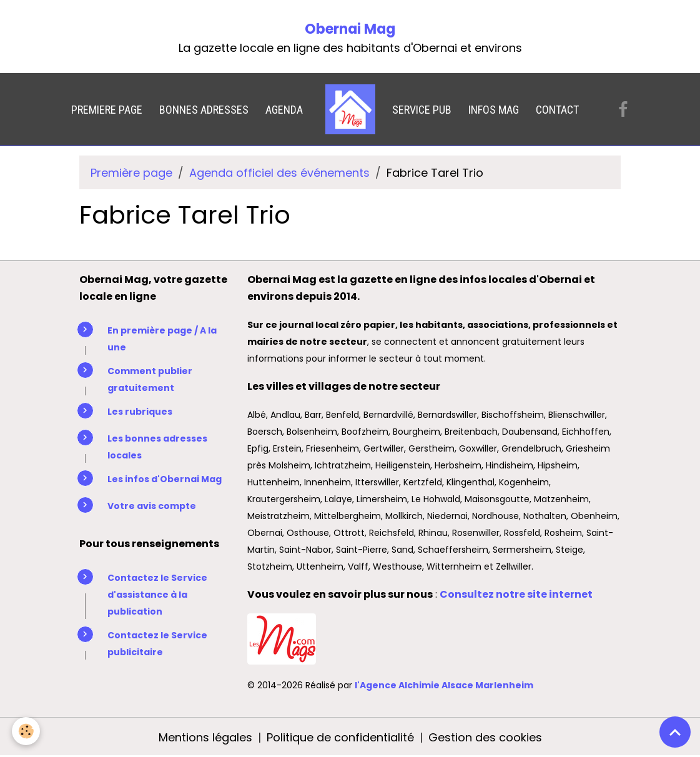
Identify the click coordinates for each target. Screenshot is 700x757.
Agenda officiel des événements (279, 173)
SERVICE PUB (422, 110)
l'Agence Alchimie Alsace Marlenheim (444, 685)
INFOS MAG (494, 110)
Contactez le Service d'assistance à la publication (157, 595)
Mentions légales (205, 737)
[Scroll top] (675, 732)
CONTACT (557, 110)
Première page (131, 173)
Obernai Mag (350, 29)
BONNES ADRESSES (204, 110)
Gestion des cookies (485, 737)
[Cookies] (27, 731)
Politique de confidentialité (340, 737)
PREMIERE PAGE (107, 110)
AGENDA (284, 110)
